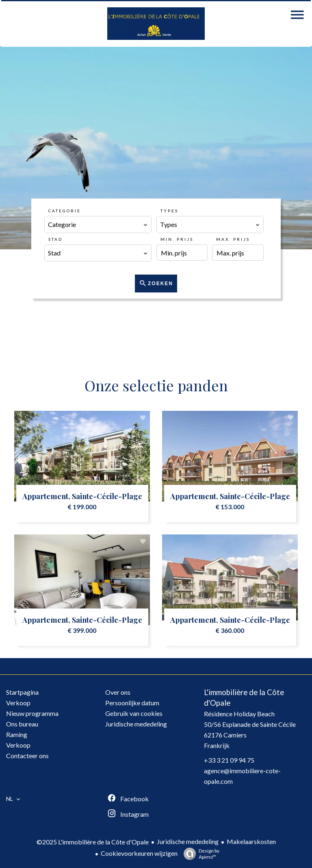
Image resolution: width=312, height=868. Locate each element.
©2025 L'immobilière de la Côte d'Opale (93, 842)
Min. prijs (177, 239)
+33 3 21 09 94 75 (229, 760)
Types (169, 211)
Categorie (65, 211)
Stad (55, 239)
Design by (199, 854)
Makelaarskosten (251, 841)
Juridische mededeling (188, 841)
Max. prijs (233, 239)
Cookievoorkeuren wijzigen (139, 853)
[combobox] (98, 225)
